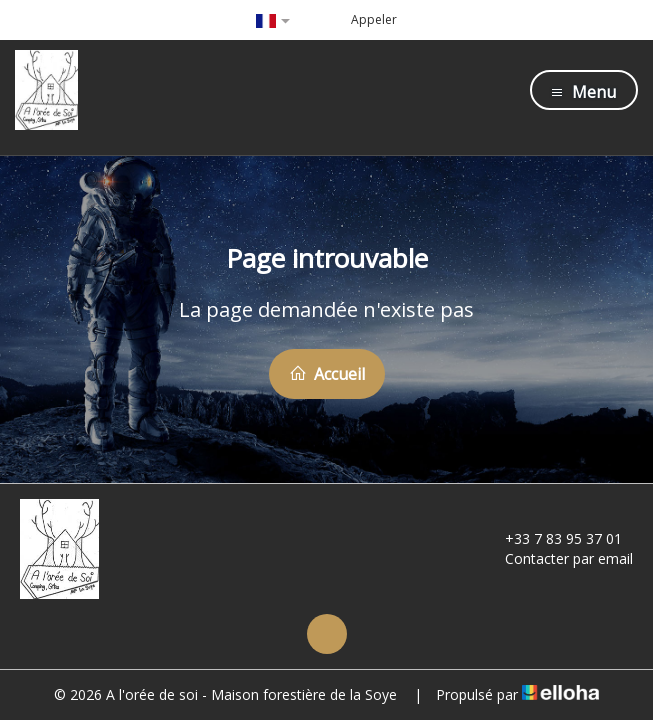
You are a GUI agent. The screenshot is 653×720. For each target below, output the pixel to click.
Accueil (327, 374)
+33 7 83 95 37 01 (552, 538)
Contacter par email (557, 558)
